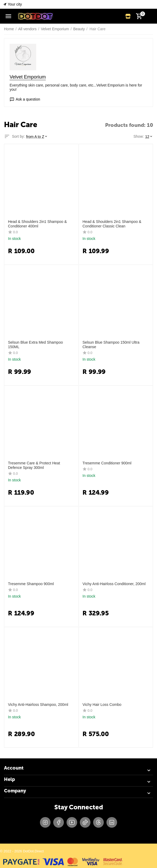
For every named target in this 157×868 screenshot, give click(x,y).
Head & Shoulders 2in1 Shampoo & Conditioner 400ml (37, 224)
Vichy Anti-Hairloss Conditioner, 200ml (114, 584)
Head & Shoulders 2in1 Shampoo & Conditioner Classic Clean (112, 224)
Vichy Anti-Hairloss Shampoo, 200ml (38, 705)
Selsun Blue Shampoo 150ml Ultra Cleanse (111, 345)
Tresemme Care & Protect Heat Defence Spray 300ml (34, 465)
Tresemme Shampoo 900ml (31, 584)
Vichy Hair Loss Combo (102, 705)
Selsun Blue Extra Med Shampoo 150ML (35, 345)
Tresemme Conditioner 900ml (107, 463)
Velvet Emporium (28, 77)
